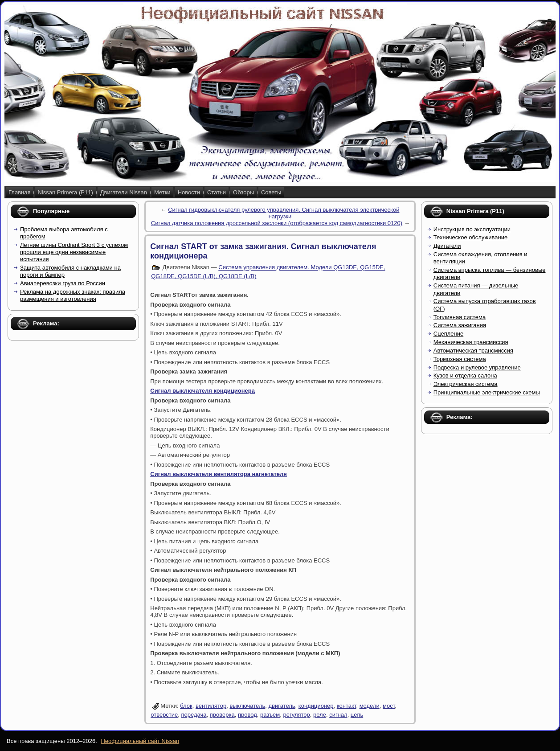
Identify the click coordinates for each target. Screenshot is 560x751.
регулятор (297, 715)
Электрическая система (466, 384)
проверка (222, 715)
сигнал (338, 715)
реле (320, 715)
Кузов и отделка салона (465, 375)
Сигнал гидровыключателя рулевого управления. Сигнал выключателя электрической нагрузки (284, 213)
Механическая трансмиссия (471, 342)
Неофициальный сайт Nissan (140, 741)
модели (370, 706)
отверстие (164, 715)
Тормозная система (460, 359)
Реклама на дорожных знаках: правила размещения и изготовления (73, 295)
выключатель (247, 706)
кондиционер (316, 706)
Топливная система (460, 317)
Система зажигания (460, 325)
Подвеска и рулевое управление (477, 367)
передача (194, 715)
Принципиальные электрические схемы (487, 392)
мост (389, 706)
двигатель (282, 706)
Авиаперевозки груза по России (63, 283)
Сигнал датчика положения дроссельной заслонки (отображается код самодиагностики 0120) (277, 223)
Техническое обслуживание (470, 237)
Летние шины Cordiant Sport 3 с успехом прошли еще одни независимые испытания (74, 252)
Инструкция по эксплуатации (472, 229)
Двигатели (447, 246)
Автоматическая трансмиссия (473, 351)
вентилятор (211, 706)
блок (186, 706)
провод (247, 715)
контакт (347, 706)
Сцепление (448, 334)
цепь (357, 715)
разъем (270, 715)
